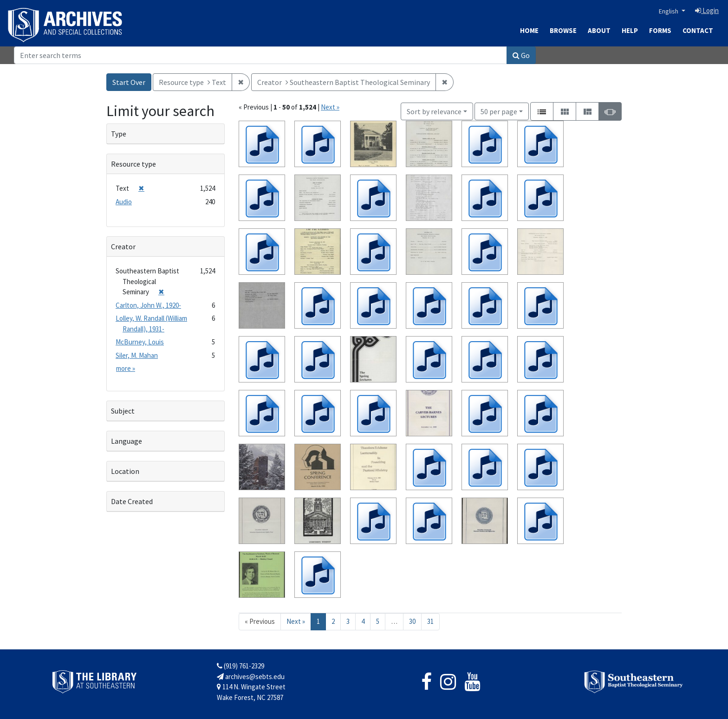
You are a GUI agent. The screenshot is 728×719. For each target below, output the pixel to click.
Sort (434, 111)
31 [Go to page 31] (430, 621)
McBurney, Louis (140, 342)
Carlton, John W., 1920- (148, 305)
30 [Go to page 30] (412, 621)
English (669, 11)
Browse (563, 30)
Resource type (133, 164)
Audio (124, 202)
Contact (698, 30)
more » (126, 368)
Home (529, 30)
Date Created (132, 501)
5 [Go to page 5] (378, 621)
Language (127, 441)
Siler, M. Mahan (137, 355)
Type (119, 134)
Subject (123, 411)
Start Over (129, 82)
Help (630, 30)
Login (707, 10)
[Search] (260, 55)
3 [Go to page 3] (348, 621)
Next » (330, 107)
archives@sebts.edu (251, 677)
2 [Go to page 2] (333, 621)
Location (125, 471)
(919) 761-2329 (240, 666)
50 (499, 111)
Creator (123, 246)
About (599, 30)
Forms (660, 30)
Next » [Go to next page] (296, 621)
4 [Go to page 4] (363, 621)
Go (521, 55)
